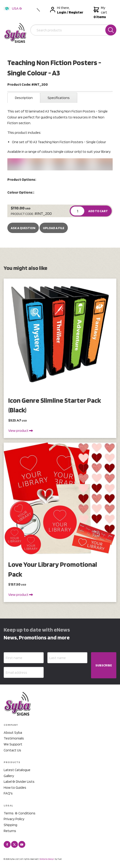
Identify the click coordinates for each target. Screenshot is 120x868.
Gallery (9, 776)
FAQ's (8, 793)
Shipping (10, 825)
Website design (47, 859)
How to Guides (15, 787)
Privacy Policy (14, 819)
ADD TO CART (98, 211)
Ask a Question (23, 228)
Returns (10, 831)
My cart (101, 12)
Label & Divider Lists (19, 782)
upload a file (54, 228)
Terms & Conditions (20, 813)
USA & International (14, 11)
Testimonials (14, 738)
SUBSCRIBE (104, 665)
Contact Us (12, 750)
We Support (13, 744)
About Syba (13, 732)
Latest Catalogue (17, 770)
